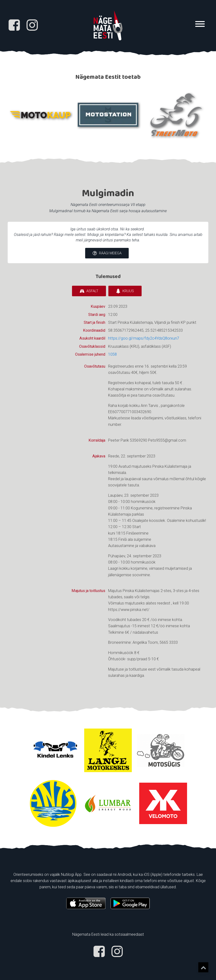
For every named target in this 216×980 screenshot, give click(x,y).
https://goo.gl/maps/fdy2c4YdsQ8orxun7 (144, 339)
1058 (112, 354)
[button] (107, 253)
